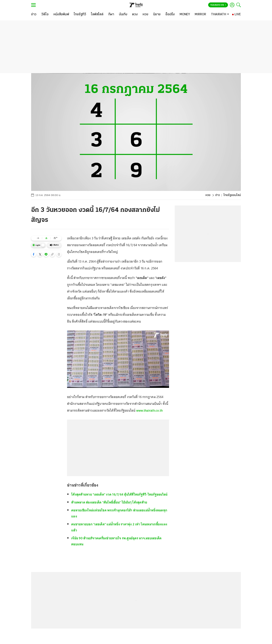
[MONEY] (185, 15)
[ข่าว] (34, 15)
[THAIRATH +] (220, 15)
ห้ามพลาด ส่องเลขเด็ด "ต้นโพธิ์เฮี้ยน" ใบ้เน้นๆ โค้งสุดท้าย (109, 502)
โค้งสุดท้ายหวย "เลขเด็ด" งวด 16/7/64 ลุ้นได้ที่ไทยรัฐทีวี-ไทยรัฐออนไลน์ (119, 494)
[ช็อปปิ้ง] (170, 15)
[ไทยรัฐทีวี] (80, 15)
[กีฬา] (111, 15)
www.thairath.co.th (150, 410)
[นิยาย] (157, 15)
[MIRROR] (200, 15)
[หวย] (145, 15)
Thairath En (218, 5)
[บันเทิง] (123, 15)
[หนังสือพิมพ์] (61, 15)
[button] (34, 254)
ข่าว (218, 195)
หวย (208, 195)
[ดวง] (135, 15)
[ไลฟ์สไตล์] (97, 15)
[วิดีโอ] (45, 15)
